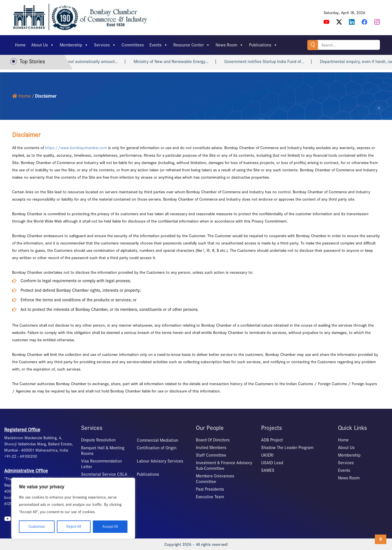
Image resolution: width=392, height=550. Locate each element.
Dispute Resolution (98, 440)
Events (159, 45)
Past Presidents (210, 489)
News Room (229, 45)
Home (20, 45)
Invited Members (211, 447)
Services (105, 45)
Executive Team (210, 497)
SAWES (268, 470)
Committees (133, 45)
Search (312, 45)
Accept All (110, 527)
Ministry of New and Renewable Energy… (177, 62)
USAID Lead (272, 463)
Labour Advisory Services (160, 461)
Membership (74, 45)
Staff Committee (211, 455)
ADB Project (272, 440)
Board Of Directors (213, 440)
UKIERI (267, 455)
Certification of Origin (157, 448)
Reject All (73, 527)
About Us (43, 45)
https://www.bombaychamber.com (76, 148)
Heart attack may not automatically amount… (82, 62)
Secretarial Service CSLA (104, 474)
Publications (263, 45)
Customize (36, 527)
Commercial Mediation (157, 440)
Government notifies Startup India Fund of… (270, 62)
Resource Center (192, 45)
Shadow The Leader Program (287, 447)
